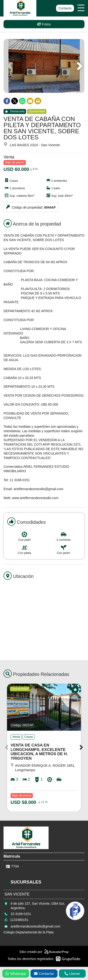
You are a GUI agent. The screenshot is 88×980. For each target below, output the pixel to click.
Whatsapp (16, 974)
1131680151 (19, 920)
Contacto (65, 8)
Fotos (44, 24)
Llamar (72, 974)
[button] (79, 66)
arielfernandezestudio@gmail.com (35, 926)
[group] (44, 66)
